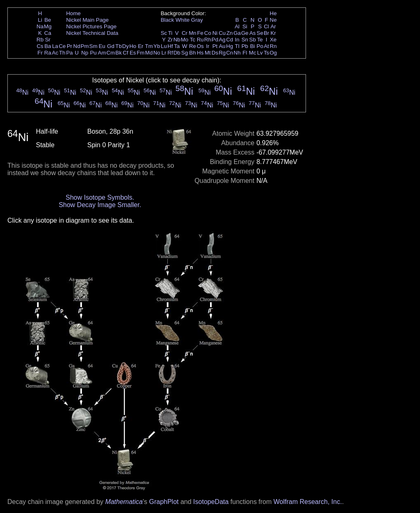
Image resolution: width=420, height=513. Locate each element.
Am (102, 53)
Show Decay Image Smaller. (100, 205)
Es (133, 53)
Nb (177, 40)
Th (62, 53)
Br (266, 33)
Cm (111, 53)
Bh (192, 53)
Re (193, 46)
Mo (185, 40)
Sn (245, 40)
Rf (170, 53)
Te (260, 40)
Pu (93, 53)
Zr (170, 40)
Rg (222, 53)
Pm (85, 46)
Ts (266, 53)
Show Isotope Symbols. (100, 197)
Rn (273, 46)
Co (208, 33)
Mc (253, 53)
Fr (40, 53)
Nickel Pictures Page (91, 26)
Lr (164, 53)
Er (140, 46)
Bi (253, 46)
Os (200, 46)
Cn (229, 53)
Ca (48, 33)
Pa (69, 53)
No (157, 53)
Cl (266, 26)
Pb (245, 46)
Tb (119, 46)
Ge (245, 33)
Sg (185, 53)
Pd (215, 40)
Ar (273, 26)
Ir (208, 46)
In (237, 40)
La (55, 46)
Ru (200, 40)
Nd (77, 46)
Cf (125, 53)
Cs (40, 46)
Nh (237, 53)
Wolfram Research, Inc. (308, 502)
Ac (55, 53)
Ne (273, 20)
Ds (215, 53)
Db (177, 53)
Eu (102, 46)
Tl (237, 46)
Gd (111, 46)
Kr (273, 33)
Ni (215, 33)
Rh (208, 40)
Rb (40, 40)
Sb (253, 40)
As (253, 33)
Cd (229, 40)
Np (85, 53)
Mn (193, 33)
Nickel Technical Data (92, 33)
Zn (230, 33)
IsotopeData (211, 502)
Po (260, 46)
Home (73, 13)
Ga (237, 33)
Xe (273, 40)
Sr (48, 40)
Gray (197, 20)
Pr (70, 46)
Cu (222, 33)
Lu (164, 46)
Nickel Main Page (87, 20)
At (266, 46)
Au (222, 46)
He (273, 13)
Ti (170, 33)
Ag (222, 40)
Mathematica (124, 502)
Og (273, 53)
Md (149, 53)
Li (40, 20)
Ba (48, 46)
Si (245, 26)
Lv (260, 53)
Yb (157, 46)
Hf (170, 46)
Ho (133, 46)
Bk (119, 53)
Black (168, 20)
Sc (164, 33)
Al (237, 26)
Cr (185, 33)
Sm (94, 46)
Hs (200, 53)
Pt (215, 46)
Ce (62, 46)
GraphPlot (164, 502)
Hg (229, 46)
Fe (200, 33)
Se (260, 33)
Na (40, 26)
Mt (208, 53)
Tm (149, 46)
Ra (48, 53)
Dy (126, 46)
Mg (48, 26)
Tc (193, 40)
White (183, 20)
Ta (177, 46)
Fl (245, 53)
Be (48, 20)
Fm (140, 53)
